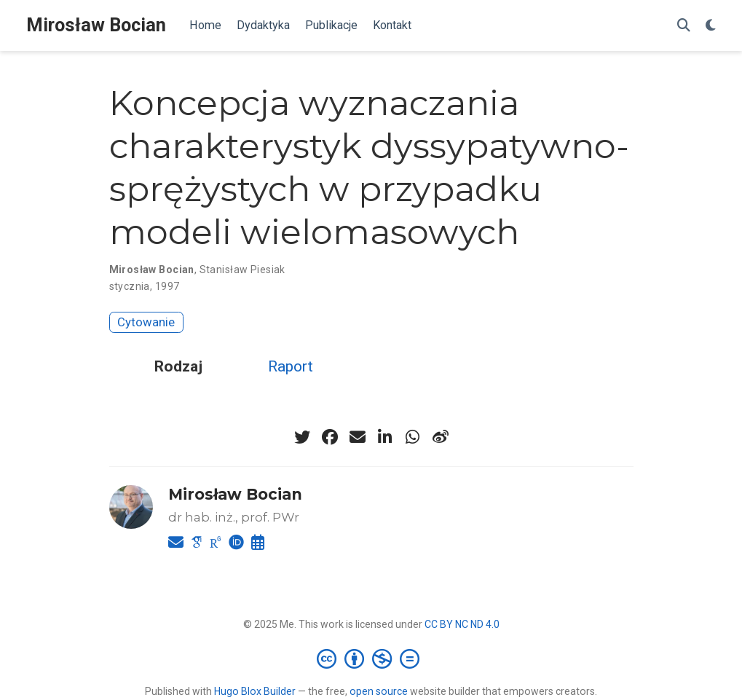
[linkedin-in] (385, 437)
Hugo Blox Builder (255, 691)
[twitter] (302, 437)
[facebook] (330, 437)
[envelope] (358, 437)
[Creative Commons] (371, 658)
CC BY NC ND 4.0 (462, 624)
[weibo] (441, 437)
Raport (291, 366)
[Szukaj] (684, 26)
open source (379, 691)
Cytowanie (146, 322)
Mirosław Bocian (96, 25)
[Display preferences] (711, 26)
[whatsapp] (413, 437)
